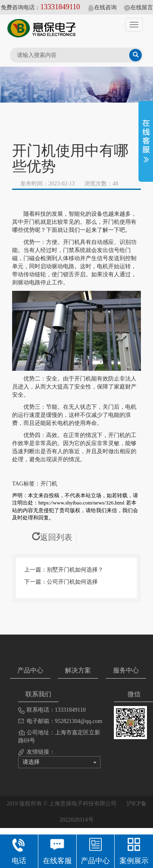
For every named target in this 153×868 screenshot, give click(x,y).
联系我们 (38, 694)
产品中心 (30, 670)
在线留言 (138, 7)
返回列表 (52, 537)
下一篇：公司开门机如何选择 (61, 582)
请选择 (60, 762)
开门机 (49, 484)
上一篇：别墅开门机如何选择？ (64, 570)
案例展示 (134, 850)
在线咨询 (102, 7)
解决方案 (78, 670)
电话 (19, 850)
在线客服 (57, 850)
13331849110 (60, 7)
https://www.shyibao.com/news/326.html (81, 503)
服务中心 (126, 670)
